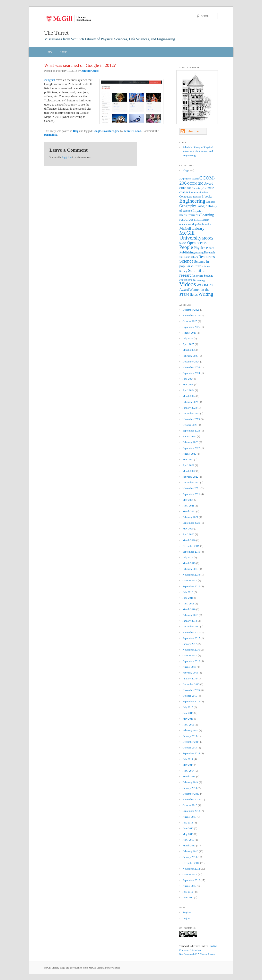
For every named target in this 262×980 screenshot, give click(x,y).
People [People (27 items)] (186, 247)
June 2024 (188, 379)
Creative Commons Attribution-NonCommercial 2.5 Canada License (198, 950)
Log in (186, 918)
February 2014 (190, 782)
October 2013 (190, 805)
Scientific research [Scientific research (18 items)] (192, 273)
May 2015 (188, 719)
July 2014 (188, 759)
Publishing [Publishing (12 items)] (187, 252)
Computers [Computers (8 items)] (186, 196)
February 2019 (190, 569)
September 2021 (191, 494)
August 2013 (189, 817)
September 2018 (191, 586)
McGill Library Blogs (55, 968)
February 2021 (190, 517)
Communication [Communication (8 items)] (198, 192)
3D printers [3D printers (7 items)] (185, 179)
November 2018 (191, 575)
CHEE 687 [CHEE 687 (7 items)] (185, 188)
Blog (76, 131)
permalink (51, 135)
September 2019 (191, 552)
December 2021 (191, 482)
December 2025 (191, 310)
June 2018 (188, 598)
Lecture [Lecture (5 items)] (197, 220)
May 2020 (188, 529)
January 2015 (190, 736)
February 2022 (190, 477)
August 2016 (189, 667)
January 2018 (190, 621)
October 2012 (190, 874)
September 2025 (191, 327)
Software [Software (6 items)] (199, 276)
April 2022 (188, 465)
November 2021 (191, 488)
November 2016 (191, 650)
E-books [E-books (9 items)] (207, 196)
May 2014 (188, 765)
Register (187, 912)
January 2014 (190, 788)
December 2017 (191, 626)
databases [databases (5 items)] (197, 197)
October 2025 (190, 321)
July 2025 (188, 338)
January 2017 (190, 644)
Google (97, 131)
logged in (67, 157)
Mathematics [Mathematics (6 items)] (205, 224)
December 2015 (191, 684)
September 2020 (191, 523)
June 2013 (188, 828)
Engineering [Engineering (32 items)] (192, 201)
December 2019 (191, 546)
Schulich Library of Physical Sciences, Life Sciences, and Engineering (198, 151)
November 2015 (191, 690)
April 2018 (188, 604)
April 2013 (188, 840)
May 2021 (188, 500)
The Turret (56, 33)
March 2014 (189, 776)
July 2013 (188, 823)
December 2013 (191, 794)
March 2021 (189, 511)
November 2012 (191, 869)
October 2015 (190, 696)
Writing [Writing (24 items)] (206, 294)
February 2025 (190, 356)
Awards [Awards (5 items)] (195, 179)
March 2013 (189, 845)
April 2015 (188, 725)
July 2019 (188, 557)
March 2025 (189, 350)
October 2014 (190, 748)
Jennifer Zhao (90, 71)
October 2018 (190, 580)
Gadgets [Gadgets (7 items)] (210, 202)
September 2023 (191, 431)
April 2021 (188, 506)
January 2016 (190, 679)
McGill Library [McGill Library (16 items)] (192, 228)
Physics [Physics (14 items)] (200, 248)
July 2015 (188, 707)
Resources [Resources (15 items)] (207, 257)
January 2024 (190, 408)
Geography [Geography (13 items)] (188, 206)
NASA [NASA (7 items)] (183, 243)
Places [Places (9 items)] (210, 248)
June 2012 (188, 897)
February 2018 (190, 615)
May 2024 (188, 384)
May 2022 (188, 459)
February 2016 (190, 673)
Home (49, 52)
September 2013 (191, 811)
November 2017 (191, 632)
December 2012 (191, 863)
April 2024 (188, 390)
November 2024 (191, 367)
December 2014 (191, 742)
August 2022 (189, 454)
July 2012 (188, 892)
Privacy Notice (113, 968)
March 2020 (189, 540)
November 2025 (191, 315)
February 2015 (190, 730)
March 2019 (189, 563)
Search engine (111, 131)
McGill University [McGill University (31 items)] (190, 235)
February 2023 (190, 442)
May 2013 (188, 834)
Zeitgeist (50, 80)
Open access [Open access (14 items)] (197, 243)
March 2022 (189, 471)
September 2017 (191, 638)
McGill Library (96, 968)
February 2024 (190, 402)
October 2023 (190, 425)
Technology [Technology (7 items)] (199, 280)
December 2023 (191, 413)
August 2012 (189, 886)
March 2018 (189, 609)
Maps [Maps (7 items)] (195, 224)
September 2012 (191, 880)
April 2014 (188, 771)
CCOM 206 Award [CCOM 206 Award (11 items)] (200, 183)
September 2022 (191, 448)
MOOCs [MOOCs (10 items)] (208, 238)
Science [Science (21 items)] (186, 261)
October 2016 (190, 655)
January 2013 (190, 857)
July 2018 (188, 592)
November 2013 (191, 799)
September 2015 (191, 701)
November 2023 (191, 419)
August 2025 (189, 333)
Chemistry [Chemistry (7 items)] (197, 188)
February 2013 (190, 851)
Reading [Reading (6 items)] (199, 253)
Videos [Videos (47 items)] (188, 284)
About (63, 52)
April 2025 (188, 344)
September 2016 (191, 661)
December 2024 (191, 362)
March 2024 (189, 396)
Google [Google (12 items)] (202, 206)
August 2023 (189, 436)
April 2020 (188, 534)
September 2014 (191, 753)
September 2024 (191, 373)
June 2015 (188, 713)
